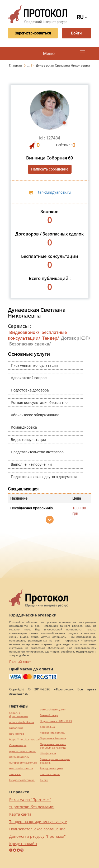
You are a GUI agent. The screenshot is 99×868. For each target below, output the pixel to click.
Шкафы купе (48, 753)
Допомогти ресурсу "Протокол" (37, 836)
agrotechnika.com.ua (22, 751)
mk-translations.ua (21, 768)
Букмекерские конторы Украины (55, 761)
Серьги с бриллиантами (19, 715)
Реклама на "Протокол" (30, 799)
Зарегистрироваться (33, 33)
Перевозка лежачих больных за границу (53, 746)
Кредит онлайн (23, 844)
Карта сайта (20, 814)
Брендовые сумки (51, 768)
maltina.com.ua (50, 774)
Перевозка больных (53, 738)
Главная (16, 65)
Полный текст (20, 662)
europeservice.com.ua (23, 763)
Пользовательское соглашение (37, 829)
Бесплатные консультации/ (37, 335)
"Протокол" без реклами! (32, 807)
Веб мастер (17, 734)
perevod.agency (19, 757)
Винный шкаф (49, 715)
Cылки (44, 780)
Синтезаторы (18, 745)
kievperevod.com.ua (22, 780)
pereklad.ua (47, 727)
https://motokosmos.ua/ (25, 739)
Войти (76, 33)
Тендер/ (51, 338)
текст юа (15, 774)
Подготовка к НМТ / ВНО (56, 721)
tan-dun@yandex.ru (54, 192)
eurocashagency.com (53, 709)
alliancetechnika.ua (22, 722)
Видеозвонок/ (24, 332)
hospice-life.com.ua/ (53, 733)
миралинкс (16, 728)
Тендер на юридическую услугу (38, 822)
